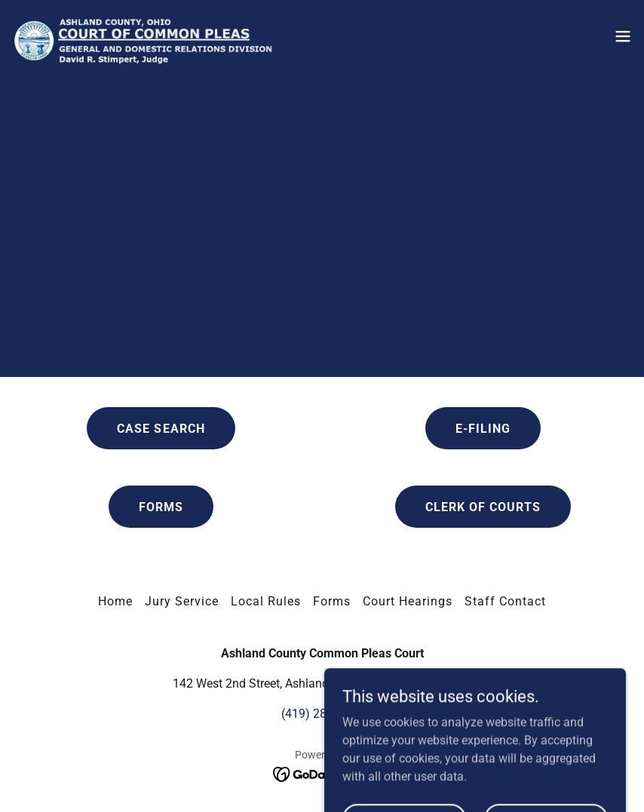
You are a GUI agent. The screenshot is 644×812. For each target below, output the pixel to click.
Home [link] (115, 601)
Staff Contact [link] (505, 601)
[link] (142, 36)
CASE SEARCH (161, 429)
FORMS (161, 507)
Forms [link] (332, 601)
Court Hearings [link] (408, 601)
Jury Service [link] (182, 601)
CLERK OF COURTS (483, 507)
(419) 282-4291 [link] (322, 714)
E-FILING (483, 429)
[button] (623, 36)
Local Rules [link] (266, 601)
